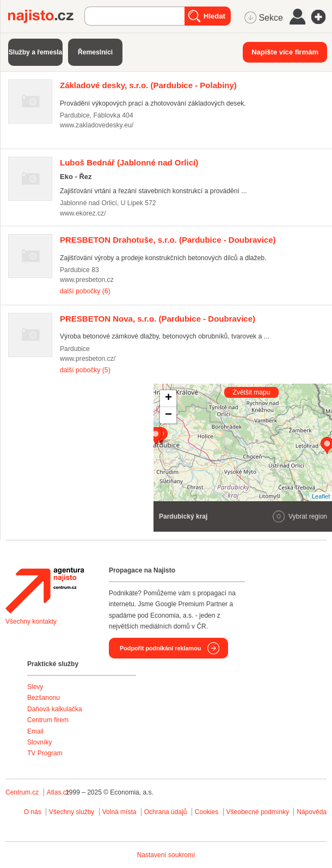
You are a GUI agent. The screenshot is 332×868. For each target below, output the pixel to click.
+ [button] (168, 398)
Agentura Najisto (45, 590)
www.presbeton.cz (87, 280)
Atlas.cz (58, 792)
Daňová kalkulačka (55, 709)
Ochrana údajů (166, 812)
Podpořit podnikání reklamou (160, 648)
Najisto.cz (46, 16)
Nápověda (312, 812)
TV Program (45, 753)
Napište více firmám (285, 52)
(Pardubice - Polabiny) (148, 85)
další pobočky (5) (85, 370)
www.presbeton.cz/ (88, 359)
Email (35, 731)
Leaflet (321, 496)
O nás (33, 812)
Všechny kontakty (31, 621)
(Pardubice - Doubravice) (168, 240)
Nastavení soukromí (166, 855)
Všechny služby (73, 812)
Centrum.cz (22, 792)
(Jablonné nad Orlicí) (129, 162)
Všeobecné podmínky (258, 812)
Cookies (207, 812)
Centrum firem (48, 720)
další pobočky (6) (85, 291)
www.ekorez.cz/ (83, 213)
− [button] (168, 415)
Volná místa (119, 812)
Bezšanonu (44, 698)
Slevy (35, 687)
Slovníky (39, 742)
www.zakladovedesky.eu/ (97, 125)
